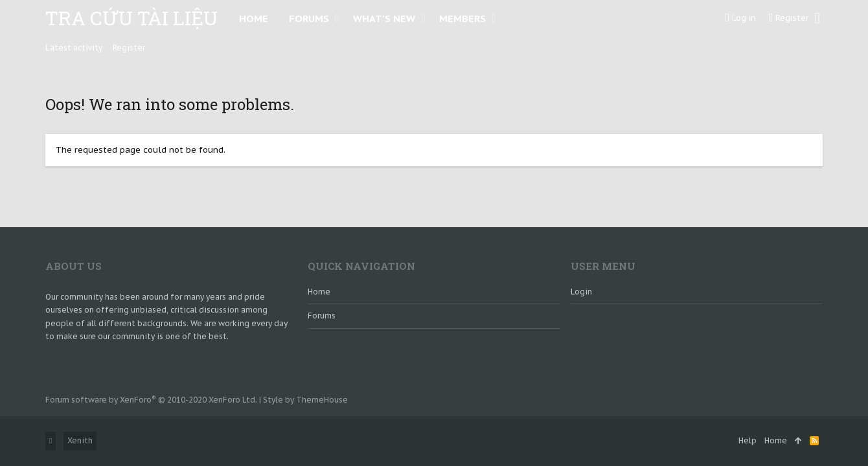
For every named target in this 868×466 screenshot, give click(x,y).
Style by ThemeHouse (305, 400)
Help (748, 440)
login (581, 292)
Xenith (80, 440)
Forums (322, 316)
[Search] (817, 18)
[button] (337, 18)
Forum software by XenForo (151, 400)
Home (319, 292)
